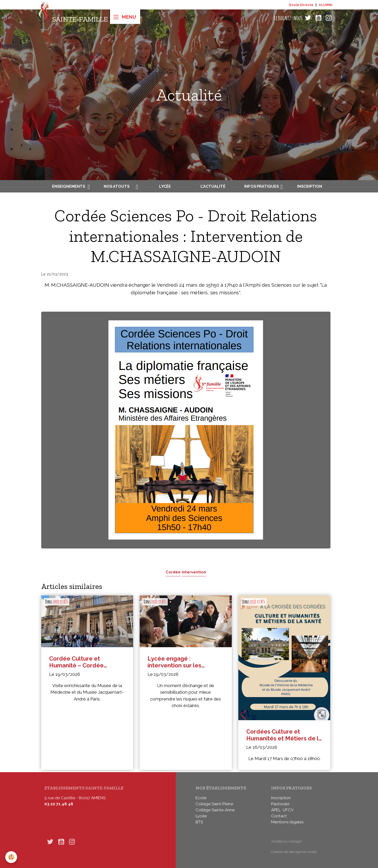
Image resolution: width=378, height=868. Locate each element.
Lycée (165, 186)
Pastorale (280, 804)
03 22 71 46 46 (59, 804)
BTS (199, 822)
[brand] (73, 18)
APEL (276, 810)
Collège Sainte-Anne (215, 810)
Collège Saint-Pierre (214, 804)
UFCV (288, 810)
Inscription (310, 186)
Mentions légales (287, 822)
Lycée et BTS (61, 602)
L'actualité (213, 186)
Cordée (173, 572)
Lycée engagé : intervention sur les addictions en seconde (180, 662)
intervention (194, 572)
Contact (279, 816)
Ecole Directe (301, 5)
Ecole (201, 798)
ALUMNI (325, 5)
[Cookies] (11, 857)
